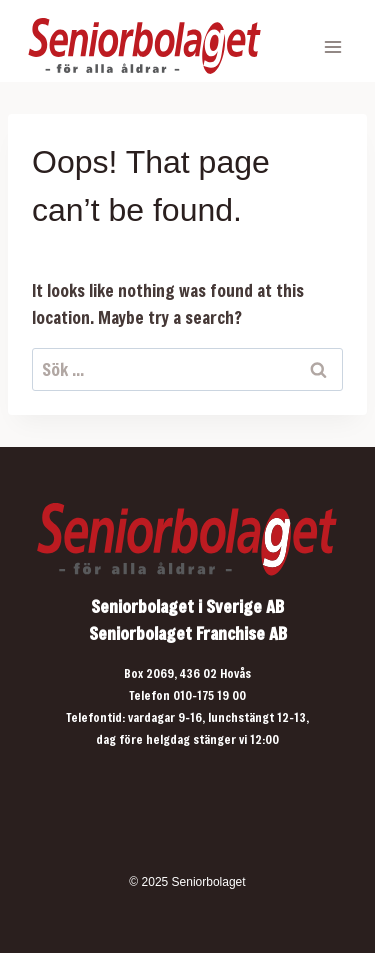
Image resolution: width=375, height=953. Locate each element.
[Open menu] (332, 46)
